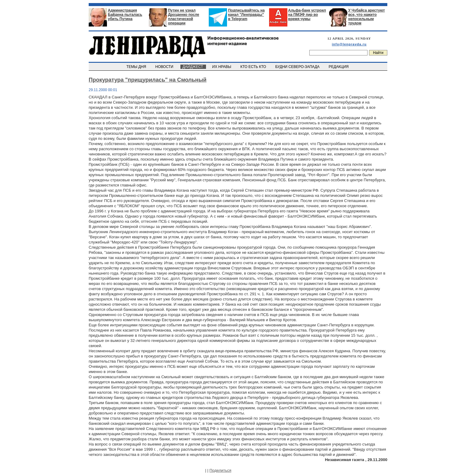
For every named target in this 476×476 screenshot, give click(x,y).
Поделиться (220, 470)
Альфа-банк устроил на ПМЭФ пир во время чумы (307, 15)
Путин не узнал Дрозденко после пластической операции (183, 17)
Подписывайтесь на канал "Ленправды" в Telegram (246, 15)
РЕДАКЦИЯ (339, 67)
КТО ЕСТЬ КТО (254, 67)
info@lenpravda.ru (349, 44)
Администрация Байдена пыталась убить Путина (125, 15)
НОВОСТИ (165, 67)
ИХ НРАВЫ (222, 67)
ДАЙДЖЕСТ (193, 67)
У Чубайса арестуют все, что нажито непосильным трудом (367, 17)
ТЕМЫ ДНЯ (137, 67)
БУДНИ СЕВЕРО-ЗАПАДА (298, 67)
